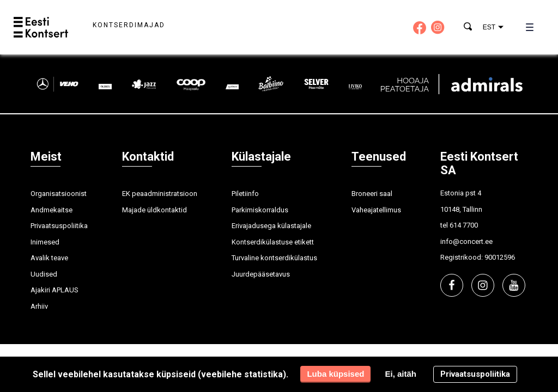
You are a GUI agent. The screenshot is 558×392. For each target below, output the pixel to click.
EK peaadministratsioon (160, 194)
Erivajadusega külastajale (271, 226)
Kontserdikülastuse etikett (273, 242)
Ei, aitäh (401, 374)
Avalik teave (49, 258)
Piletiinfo (245, 194)
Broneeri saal (372, 194)
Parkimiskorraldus (260, 210)
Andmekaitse (51, 210)
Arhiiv (39, 306)
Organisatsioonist (59, 194)
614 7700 (464, 225)
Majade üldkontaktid (154, 210)
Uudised (44, 274)
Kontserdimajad (129, 25)
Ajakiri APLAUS (54, 290)
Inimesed (45, 242)
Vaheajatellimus (376, 210)
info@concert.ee (466, 241)
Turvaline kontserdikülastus (274, 258)
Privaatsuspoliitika (59, 226)
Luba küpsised (335, 374)
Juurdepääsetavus (261, 274)
